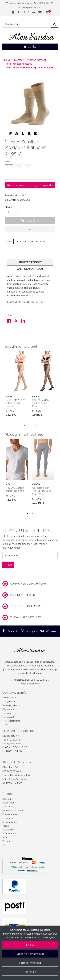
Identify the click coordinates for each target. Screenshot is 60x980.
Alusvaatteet (9, 830)
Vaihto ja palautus (11, 705)
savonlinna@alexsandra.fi (17, 775)
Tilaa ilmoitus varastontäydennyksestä (30, 185)
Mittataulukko (9, 698)
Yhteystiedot (9, 702)
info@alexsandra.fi (31, 8)
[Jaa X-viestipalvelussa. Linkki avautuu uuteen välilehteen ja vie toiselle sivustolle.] (18, 322)
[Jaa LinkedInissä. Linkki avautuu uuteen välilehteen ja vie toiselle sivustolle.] (24, 322)
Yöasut (6, 826)
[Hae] (27, 24)
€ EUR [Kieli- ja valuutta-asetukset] (27, 12)
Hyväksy (30, 945)
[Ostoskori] (47, 12)
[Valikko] (30, 47)
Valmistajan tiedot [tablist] (30, 269)
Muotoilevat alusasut (13, 810)
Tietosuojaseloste (11, 721)
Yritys (5, 725)
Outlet (6, 845)
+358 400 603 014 (12, 771)
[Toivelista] (40, 12)
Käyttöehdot (8, 709)
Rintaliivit (7, 799)
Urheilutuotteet (10, 822)
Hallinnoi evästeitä (30, 963)
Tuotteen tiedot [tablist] (30, 262)
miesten (40, 241)
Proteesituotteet (10, 814)
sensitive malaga (24, 241)
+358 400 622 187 (45, 3)
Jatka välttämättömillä (30, 954)
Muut (5, 837)
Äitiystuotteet (9, 818)
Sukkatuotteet (9, 834)
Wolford (6, 841)
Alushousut (8, 803)
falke (9, 241)
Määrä (8, 207)
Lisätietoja (30, 972)
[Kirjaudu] (13, 12)
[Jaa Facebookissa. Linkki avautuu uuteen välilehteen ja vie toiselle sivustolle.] (11, 322)
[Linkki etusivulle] (31, 36)
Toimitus (7, 713)
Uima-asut (8, 807)
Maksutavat (8, 717)
